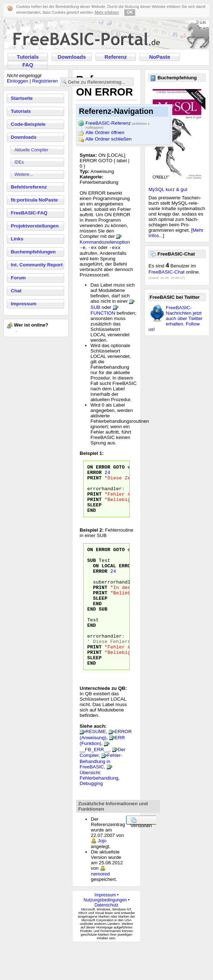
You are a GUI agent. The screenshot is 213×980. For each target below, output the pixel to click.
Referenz (116, 57)
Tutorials (28, 57)
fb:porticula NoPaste (34, 200)
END (92, 520)
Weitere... (24, 174)
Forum (18, 278)
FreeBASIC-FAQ (29, 213)
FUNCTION (103, 314)
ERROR (94, 475)
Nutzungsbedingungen (105, 934)
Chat (16, 291)
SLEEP (94, 514)
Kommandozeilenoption (105, 242)
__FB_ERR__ (94, 784)
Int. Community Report (37, 265)
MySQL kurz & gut (168, 189)
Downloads (72, 57)
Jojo (102, 875)
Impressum (24, 304)
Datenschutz (107, 939)
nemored (100, 908)
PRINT (94, 482)
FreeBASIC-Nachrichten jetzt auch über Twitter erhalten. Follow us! (176, 318)
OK (130, 12)
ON (96, 580)
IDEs (19, 162)
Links (17, 239)
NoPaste (160, 57)
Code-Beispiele (28, 124)
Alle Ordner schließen (108, 139)
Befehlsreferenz (29, 187)
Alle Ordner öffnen (105, 132)
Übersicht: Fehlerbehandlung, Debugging (100, 812)
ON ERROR (99, 469)
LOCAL (109, 580)
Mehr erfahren (107, 12)
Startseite (22, 98)
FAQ (28, 65)
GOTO (119, 469)
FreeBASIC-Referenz (118, 124)
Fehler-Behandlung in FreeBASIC (101, 795)
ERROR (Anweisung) (106, 769)
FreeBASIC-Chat (167, 272)
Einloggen (17, 81)
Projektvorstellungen (35, 226)
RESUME (96, 766)
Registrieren (45, 81)
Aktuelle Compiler (31, 150)
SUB (95, 308)
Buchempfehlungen (33, 252)
